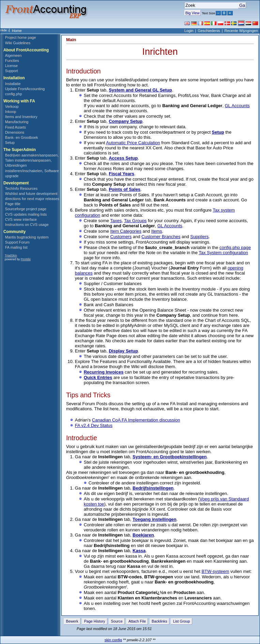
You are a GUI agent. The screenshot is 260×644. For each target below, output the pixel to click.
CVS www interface (21, 219)
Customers (121, 237)
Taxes (116, 221)
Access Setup (123, 158)
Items (157, 231)
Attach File (137, 621)
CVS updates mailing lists (26, 214)
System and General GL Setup (140, 90)
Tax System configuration (223, 253)
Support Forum (17, 242)
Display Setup (123, 351)
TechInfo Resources (21, 188)
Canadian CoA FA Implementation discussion (136, 420)
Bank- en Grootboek (22, 137)
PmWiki (26, 259)
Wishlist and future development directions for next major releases (32, 196)
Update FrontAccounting (25, 89)
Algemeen (13, 55)
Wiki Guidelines (18, 43)
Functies (12, 61)
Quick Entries (98, 377)
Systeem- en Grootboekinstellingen (170, 457)
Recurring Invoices (104, 372)
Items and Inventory (21, 117)
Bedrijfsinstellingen (153, 488)
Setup (10, 143)
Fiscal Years (121, 174)
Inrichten (160, 52)
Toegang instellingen (155, 519)
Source (117, 621)
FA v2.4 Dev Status (94, 425)
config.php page (235, 247)
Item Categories (126, 231)
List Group (182, 621)
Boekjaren (143, 535)
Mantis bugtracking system (27, 237)
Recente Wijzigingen (241, 31)
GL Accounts (237, 106)
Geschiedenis (209, 31)
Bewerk (72, 621)
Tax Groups (135, 221)
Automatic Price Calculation (133, 143)
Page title (13, 204)
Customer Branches (161, 237)
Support (12, 71)
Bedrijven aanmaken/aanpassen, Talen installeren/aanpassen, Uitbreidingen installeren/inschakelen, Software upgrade (32, 165)
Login (189, 31)
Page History (95, 621)
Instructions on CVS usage (27, 225)
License (11, 66)
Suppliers (199, 237)
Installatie (13, 84)
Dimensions (15, 132)
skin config (113, 640)
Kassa (139, 551)
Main (71, 40)
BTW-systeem (215, 571)
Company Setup (126, 121)
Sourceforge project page (26, 209)
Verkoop (12, 106)
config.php (14, 94)
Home (17, 31)
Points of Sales (125, 189)
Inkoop (11, 112)
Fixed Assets (16, 127)
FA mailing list (16, 247)
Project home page (21, 37)
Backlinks (159, 621)
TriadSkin (11, 255)
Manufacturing (17, 122)
